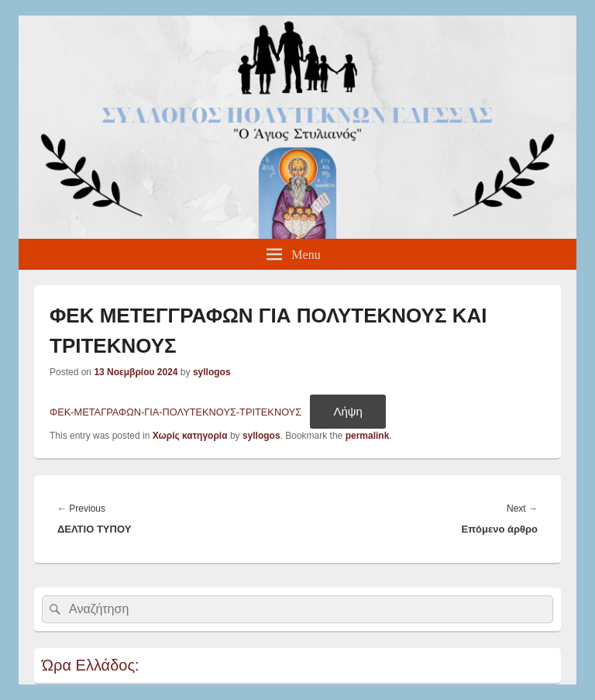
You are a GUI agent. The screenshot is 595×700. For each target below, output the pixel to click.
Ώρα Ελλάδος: (91, 665)
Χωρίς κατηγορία (190, 436)
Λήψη (347, 411)
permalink (368, 436)
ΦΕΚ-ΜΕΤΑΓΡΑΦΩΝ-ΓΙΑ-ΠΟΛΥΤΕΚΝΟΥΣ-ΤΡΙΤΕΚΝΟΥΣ (175, 412)
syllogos (212, 372)
